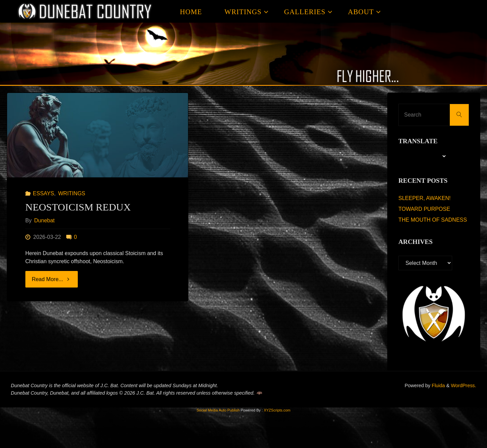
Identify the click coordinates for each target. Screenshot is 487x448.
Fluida (437, 385)
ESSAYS (43, 193)
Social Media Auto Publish (218, 410)
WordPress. (463, 385)
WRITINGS (72, 193)
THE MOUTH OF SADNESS (433, 220)
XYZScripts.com (277, 410)
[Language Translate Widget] (423, 156)
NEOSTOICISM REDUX (78, 207)
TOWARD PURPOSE (424, 209)
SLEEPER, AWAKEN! (424, 198)
